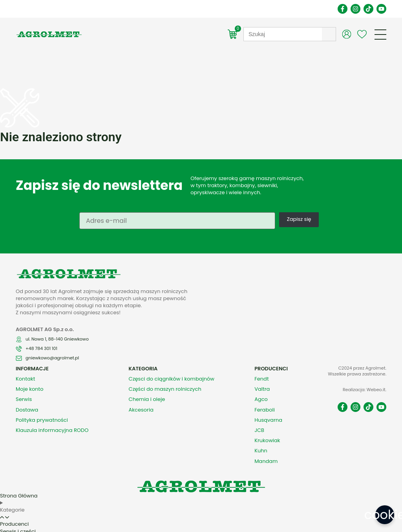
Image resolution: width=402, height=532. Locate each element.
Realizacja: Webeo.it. (365, 372)
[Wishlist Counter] (362, 34)
